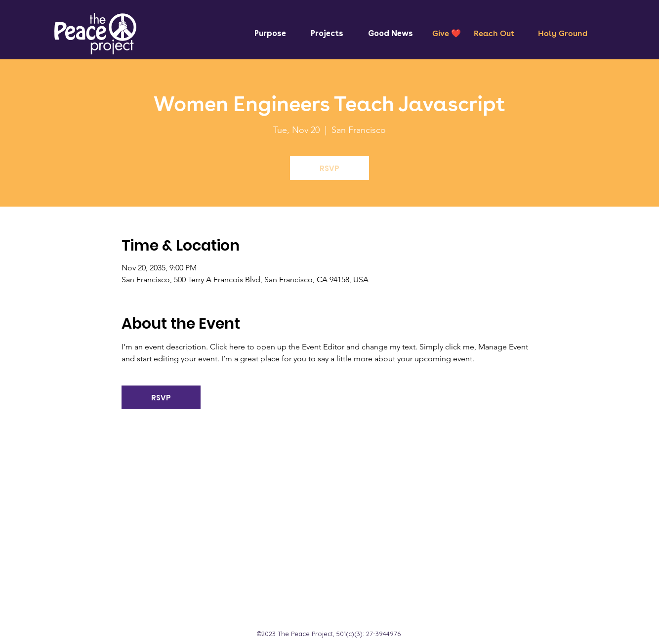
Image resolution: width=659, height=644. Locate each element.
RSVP (329, 168)
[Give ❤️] (447, 34)
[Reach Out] (494, 34)
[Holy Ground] (562, 34)
